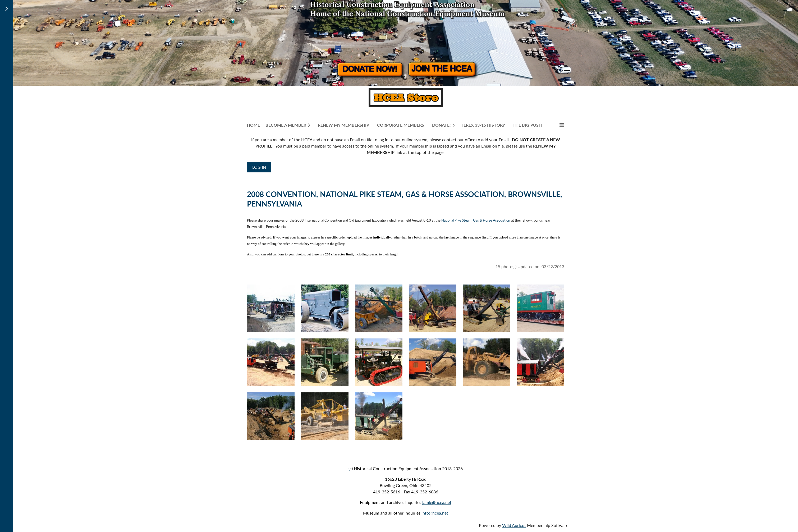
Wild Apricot (514, 525)
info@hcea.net (435, 513)
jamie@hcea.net (437, 502)
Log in (259, 167)
